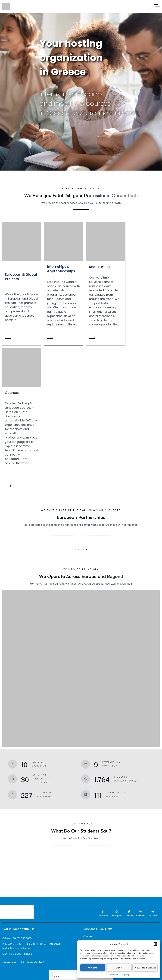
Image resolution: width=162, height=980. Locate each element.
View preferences (145, 968)
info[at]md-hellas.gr (19, 948)
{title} (127, 975)
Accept (93, 968)
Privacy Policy (116, 975)
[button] (156, 944)
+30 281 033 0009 (22, 938)
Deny (119, 968)
